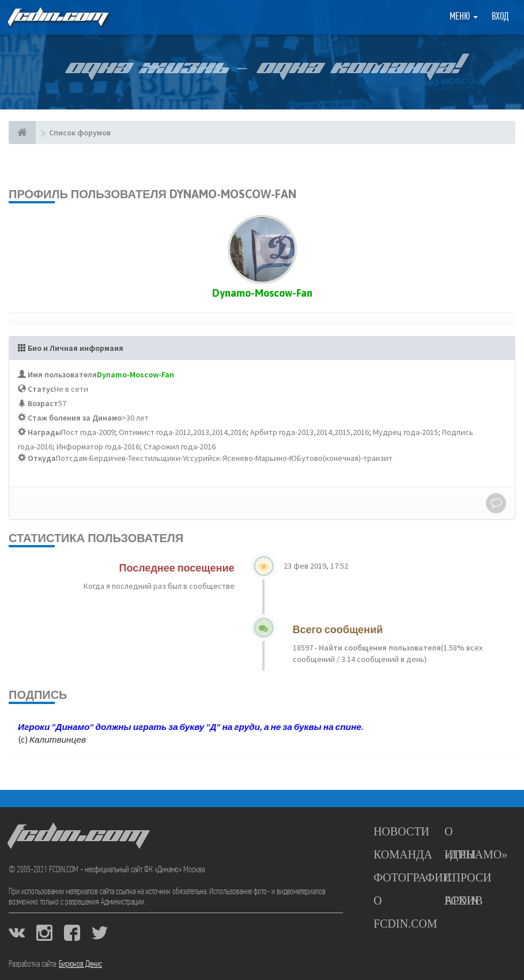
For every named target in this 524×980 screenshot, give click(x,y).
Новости (402, 831)
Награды (44, 432)
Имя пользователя (62, 374)
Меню (464, 17)
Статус (41, 389)
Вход (500, 17)
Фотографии (412, 877)
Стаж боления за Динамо (75, 418)
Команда (403, 854)
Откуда (42, 458)
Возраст (43, 403)
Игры (460, 854)
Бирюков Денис (80, 964)
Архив (463, 900)
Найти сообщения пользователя (379, 648)
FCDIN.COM (57, 17)
